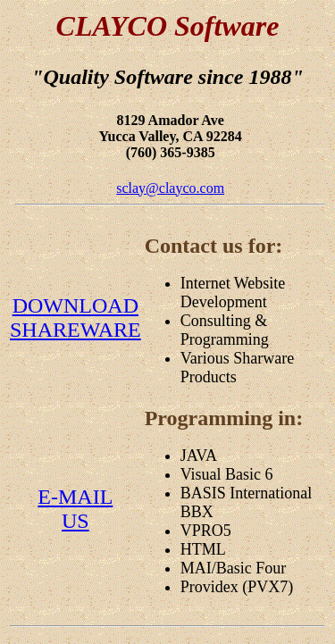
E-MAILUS (75, 509)
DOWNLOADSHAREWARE (75, 318)
